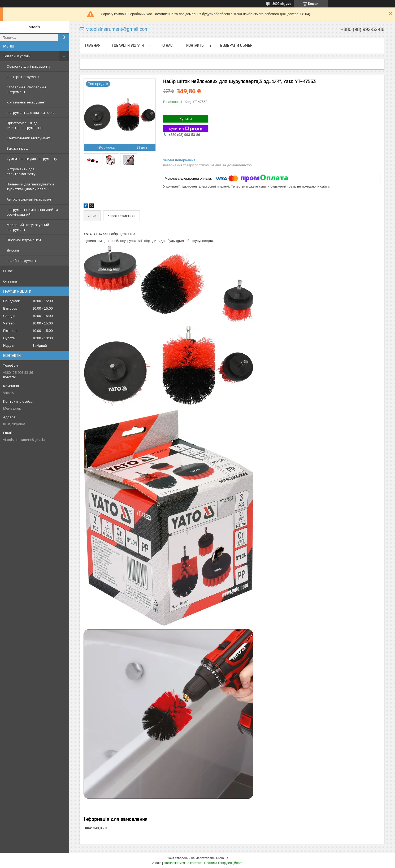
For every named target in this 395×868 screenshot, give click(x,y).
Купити (186, 119)
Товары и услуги (17, 56)
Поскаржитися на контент (183, 863)
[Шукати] (64, 37)
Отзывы (10, 281)
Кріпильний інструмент (26, 102)
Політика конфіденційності (224, 863)
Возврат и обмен (236, 45)
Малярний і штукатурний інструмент (28, 227)
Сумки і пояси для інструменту (32, 159)
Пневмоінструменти (24, 240)
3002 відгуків (282, 4)
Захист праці (18, 148)
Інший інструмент (21, 261)
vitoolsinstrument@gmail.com (27, 440)
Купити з (186, 129)
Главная (93, 45)
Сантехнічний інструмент (28, 138)
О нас (8, 271)
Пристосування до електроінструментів (25, 125)
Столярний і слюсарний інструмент (26, 89)
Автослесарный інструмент (30, 199)
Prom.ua (222, 858)
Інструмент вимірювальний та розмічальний (32, 212)
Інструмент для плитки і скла (31, 112)
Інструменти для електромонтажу (21, 171)
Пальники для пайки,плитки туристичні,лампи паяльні (30, 186)
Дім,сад (13, 250)
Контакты (195, 45)
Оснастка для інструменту (29, 66)
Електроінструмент (23, 77)
